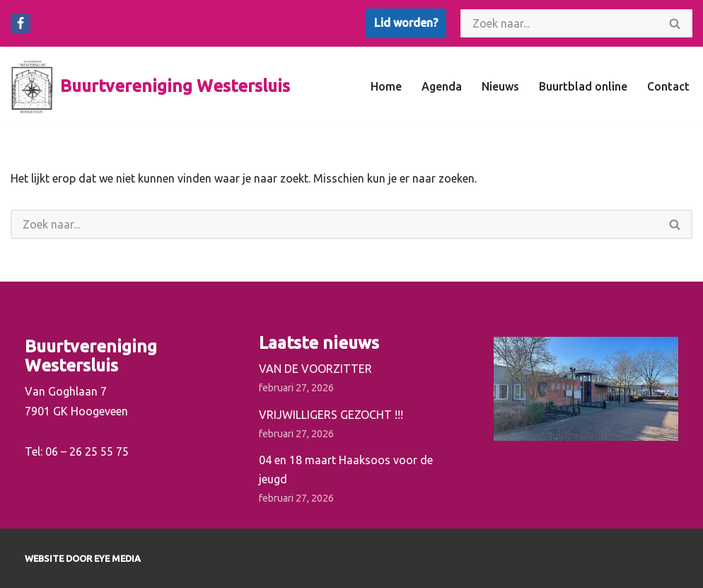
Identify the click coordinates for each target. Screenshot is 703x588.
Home (386, 86)
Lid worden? (406, 23)
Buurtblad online (583, 86)
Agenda (442, 86)
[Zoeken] (559, 23)
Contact (668, 86)
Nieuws (500, 86)
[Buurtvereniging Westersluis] (150, 87)
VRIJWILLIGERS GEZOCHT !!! (331, 415)
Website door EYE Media (83, 558)
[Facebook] (21, 23)
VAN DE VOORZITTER (315, 369)
